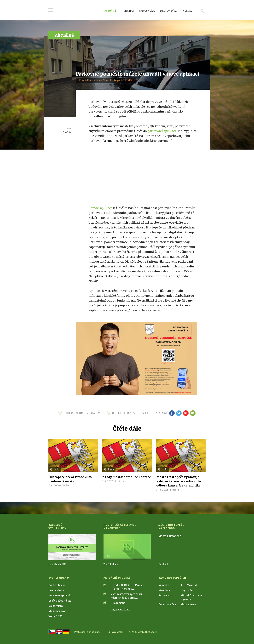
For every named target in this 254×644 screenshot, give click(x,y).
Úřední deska (56, 590)
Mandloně (165, 590)
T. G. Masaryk (189, 585)
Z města (67, 132)
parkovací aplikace (162, 131)
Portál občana (57, 585)
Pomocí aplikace (100, 208)
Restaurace (165, 595)
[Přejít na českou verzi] (52, 632)
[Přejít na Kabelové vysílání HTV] (72, 547)
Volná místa (56, 606)
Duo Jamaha (118, 603)
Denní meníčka (167, 604)
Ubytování (187, 590)
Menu (51, 10)
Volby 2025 (55, 616)
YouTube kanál (111, 564)
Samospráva (147, 11)
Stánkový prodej (58, 611)
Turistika (128, 11)
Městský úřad (169, 11)
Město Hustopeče (170, 536)
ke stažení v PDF (57, 564)
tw (179, 413)
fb (172, 413)
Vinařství (164, 585)
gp (186, 413)
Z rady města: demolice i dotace (127, 477)
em (193, 413)
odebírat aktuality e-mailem (82, 413)
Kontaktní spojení (59, 595)
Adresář (188, 11)
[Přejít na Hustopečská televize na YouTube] (127, 547)
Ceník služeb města (60, 601)
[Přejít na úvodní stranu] (79, 11)
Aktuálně (110, 11)
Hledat (202, 11)
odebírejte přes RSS (124, 413)
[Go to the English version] (59, 632)
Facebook (164, 564)
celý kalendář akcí (121, 610)
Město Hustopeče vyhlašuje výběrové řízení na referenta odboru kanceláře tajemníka (179, 481)
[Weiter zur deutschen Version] (66, 632)
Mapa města (188, 604)
